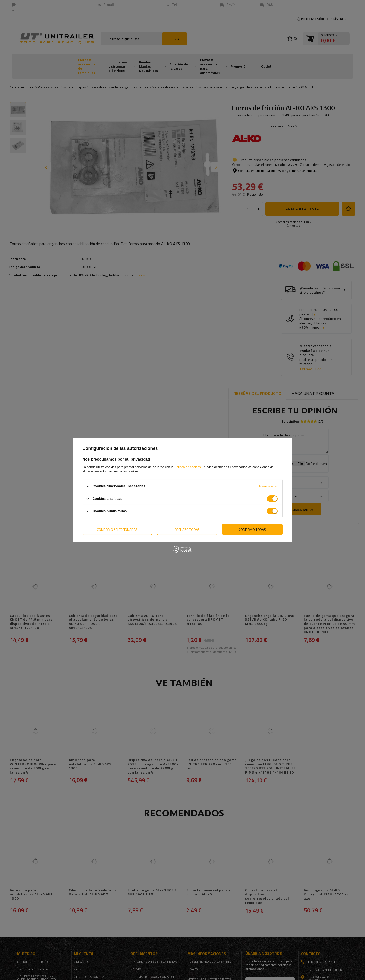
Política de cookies (188, 467)
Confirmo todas (252, 529)
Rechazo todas (187, 529)
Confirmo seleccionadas (117, 529)
